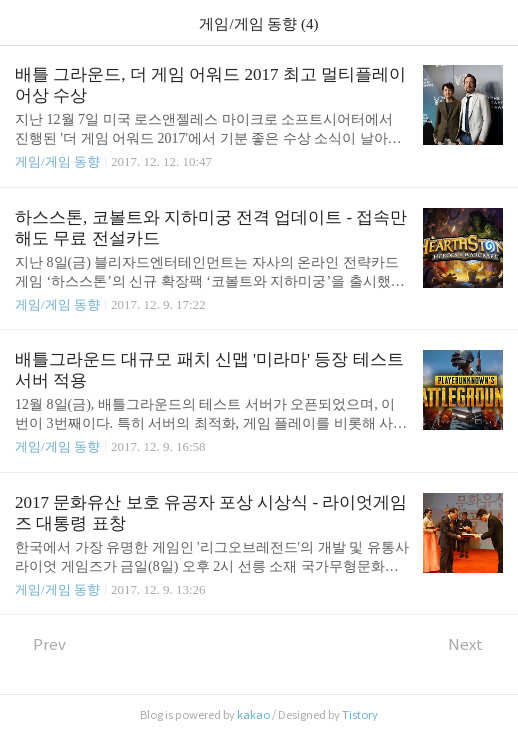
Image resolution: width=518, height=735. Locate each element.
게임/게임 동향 (57, 161)
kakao (253, 715)
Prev (40, 644)
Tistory (360, 715)
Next (475, 644)
